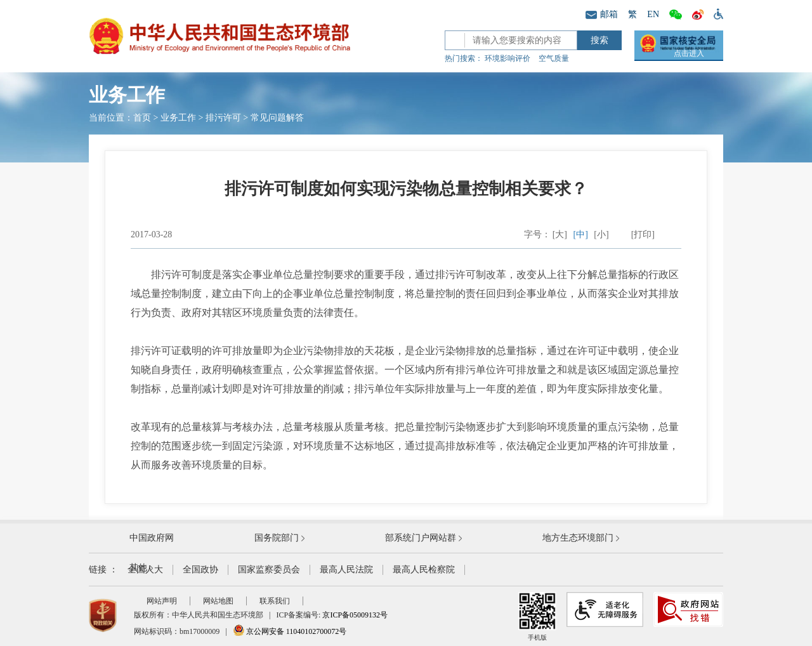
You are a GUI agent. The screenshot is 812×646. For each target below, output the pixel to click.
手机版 (537, 616)
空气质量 (554, 58)
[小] (601, 234)
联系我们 (275, 601)
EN (653, 14)
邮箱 (602, 14)
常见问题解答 (277, 118)
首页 (142, 118)
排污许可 (223, 118)
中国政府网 (152, 538)
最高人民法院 (346, 570)
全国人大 (145, 570)
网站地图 (218, 601)
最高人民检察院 (424, 570)
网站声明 (162, 601)
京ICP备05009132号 (355, 615)
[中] (581, 234)
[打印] (643, 234)
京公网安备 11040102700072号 (290, 631)
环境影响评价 (507, 58)
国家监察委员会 (269, 570)
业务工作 (178, 118)
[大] (560, 234)
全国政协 (200, 570)
